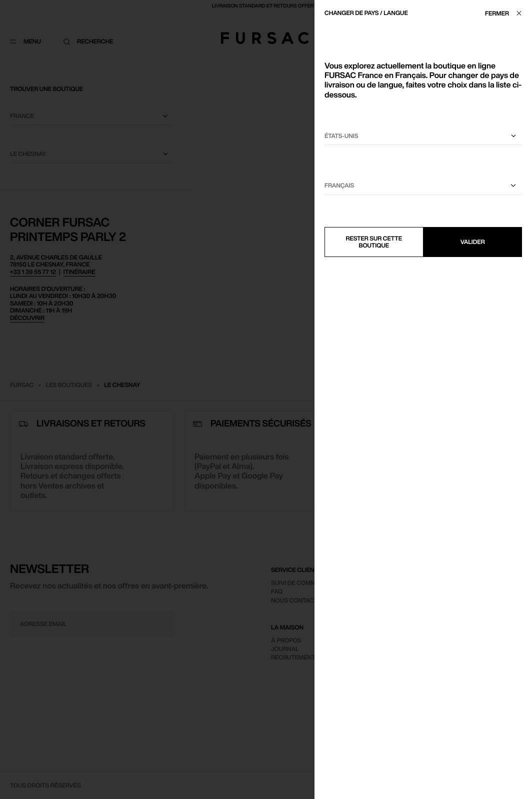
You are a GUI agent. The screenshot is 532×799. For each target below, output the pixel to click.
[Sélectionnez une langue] (423, 186)
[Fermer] (506, 13)
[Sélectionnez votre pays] (423, 136)
